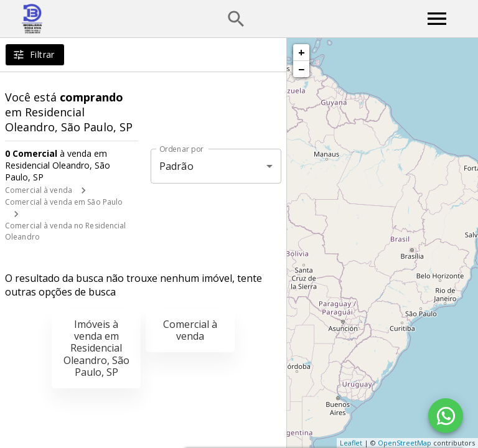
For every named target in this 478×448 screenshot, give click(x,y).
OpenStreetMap (405, 443)
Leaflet (351, 443)
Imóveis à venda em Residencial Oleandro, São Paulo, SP (96, 348)
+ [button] (302, 52)
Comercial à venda (39, 190)
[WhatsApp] (446, 416)
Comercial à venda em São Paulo (64, 202)
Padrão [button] (176, 166)
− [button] (301, 69)
